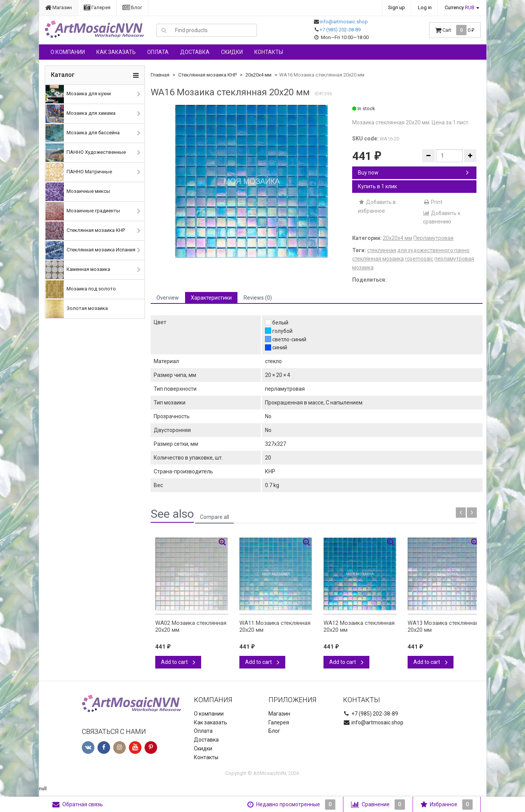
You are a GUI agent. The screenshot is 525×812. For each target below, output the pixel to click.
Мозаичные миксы (78, 192)
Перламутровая (433, 238)
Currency (460, 7)
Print (433, 202)
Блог (132, 7)
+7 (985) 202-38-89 (340, 30)
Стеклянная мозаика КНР (85, 231)
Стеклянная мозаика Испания (90, 250)
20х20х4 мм (258, 75)
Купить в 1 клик (377, 186)
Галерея (97, 7)
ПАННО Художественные (86, 153)
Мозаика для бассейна (83, 133)
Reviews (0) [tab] (258, 298)
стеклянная (382, 250)
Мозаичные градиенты (83, 211)
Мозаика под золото (81, 289)
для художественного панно (433, 250)
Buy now (413, 173)
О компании (68, 52)
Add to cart (178, 662)
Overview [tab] (168, 298)
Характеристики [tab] (211, 298)
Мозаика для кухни (78, 94)
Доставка (195, 52)
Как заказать (116, 52)
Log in (425, 7)
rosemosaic (419, 259)
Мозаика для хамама (80, 114)
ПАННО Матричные (79, 172)
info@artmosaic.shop (344, 22)
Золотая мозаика (77, 309)
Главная (160, 75)
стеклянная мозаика (378, 259)
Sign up (397, 7)
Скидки (232, 52)
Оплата (158, 52)
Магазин (59, 7)
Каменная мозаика (78, 270)
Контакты (269, 52)
